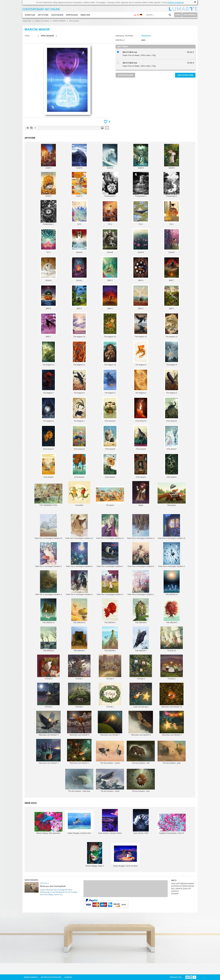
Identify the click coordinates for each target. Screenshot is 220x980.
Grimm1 (79, 269)
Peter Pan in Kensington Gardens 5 (172, 555)
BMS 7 (172, 269)
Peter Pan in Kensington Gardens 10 (172, 527)
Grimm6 (79, 241)
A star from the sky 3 (141, 695)
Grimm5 (110, 241)
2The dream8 (141, 437)
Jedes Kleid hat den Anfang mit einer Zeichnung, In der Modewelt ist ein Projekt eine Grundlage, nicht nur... (59, 892)
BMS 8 (141, 269)
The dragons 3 (172, 381)
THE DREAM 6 (141, 611)
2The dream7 (172, 437)
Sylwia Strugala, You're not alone (125, 855)
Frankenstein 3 (141, 185)
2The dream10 (79, 437)
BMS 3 (141, 297)
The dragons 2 (48, 409)
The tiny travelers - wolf (141, 752)
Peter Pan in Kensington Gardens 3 (79, 583)
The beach (110, 496)
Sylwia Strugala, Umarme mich (79, 822)
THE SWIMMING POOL (48, 495)
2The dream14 (110, 409)
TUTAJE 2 (79, 695)
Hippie (141, 494)
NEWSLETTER (176, 977)
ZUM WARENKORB (125, 75)
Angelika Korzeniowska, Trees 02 (172, 824)
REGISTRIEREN (190, 15)
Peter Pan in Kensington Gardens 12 (110, 527)
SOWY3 (172, 156)
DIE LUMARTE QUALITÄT (181, 889)
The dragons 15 (110, 325)
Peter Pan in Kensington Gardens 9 (48, 555)
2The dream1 (172, 466)
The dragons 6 (79, 381)
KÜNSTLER (30, 15)
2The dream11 (48, 437)
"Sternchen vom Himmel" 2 (48, 751)
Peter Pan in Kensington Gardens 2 (110, 583)
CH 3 (141, 213)
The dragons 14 (141, 325)
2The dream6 (48, 466)
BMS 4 (110, 297)
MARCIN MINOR (59, 21)
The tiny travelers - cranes (110, 752)
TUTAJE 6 (110, 667)
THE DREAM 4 (48, 639)
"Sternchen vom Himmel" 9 (48, 723)
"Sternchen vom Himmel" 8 (79, 723)
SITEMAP (175, 894)
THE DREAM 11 (48, 611)
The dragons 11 (79, 353)
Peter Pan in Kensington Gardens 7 (110, 555)
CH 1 (48, 241)
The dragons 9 (141, 353)
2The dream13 (141, 409)
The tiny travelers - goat (172, 752)
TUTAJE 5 (141, 667)
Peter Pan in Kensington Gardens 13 (79, 527)
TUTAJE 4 (172, 667)
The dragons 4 (141, 381)
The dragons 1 (79, 409)
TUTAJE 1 (110, 695)
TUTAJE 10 (172, 639)
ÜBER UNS (85, 15)
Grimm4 (141, 241)
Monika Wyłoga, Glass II (95, 854)
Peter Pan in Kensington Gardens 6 (141, 555)
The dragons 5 (110, 381)
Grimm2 (48, 269)
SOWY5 (110, 156)
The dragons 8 (172, 353)
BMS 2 (172, 297)
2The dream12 (172, 409)
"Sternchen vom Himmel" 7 (110, 723)
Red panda (172, 494)
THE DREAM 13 (172, 583)
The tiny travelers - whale (110, 780)
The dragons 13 (172, 325)
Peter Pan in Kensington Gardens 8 (79, 555)
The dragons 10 (110, 353)
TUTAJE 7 (79, 667)
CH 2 (172, 213)
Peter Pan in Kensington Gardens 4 (48, 583)
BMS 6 (48, 297)
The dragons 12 (48, 353)
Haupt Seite (27, 21)
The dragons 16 (79, 325)
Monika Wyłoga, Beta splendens (48, 823)
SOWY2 (48, 185)
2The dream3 (110, 466)
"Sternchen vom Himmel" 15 (172, 695)
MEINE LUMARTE (31, 977)
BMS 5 (79, 297)
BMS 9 (110, 269)
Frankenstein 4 (110, 185)
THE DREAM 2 (110, 639)
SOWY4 (141, 156)
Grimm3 (172, 241)
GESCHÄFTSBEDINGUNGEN (183, 884)
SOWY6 (79, 156)
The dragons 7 (48, 381)
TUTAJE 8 (48, 667)
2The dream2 (141, 466)
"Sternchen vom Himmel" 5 (172, 723)
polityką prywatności (176, 2)
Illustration (146, 36)
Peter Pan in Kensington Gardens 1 (141, 583)
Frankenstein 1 (48, 213)
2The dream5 (74, 21)
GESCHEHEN (57, 15)
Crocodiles (79, 494)
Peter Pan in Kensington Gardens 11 (141, 527)
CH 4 (110, 213)
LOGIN (178, 15)
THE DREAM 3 (79, 639)
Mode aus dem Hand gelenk (53, 886)
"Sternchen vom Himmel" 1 (79, 751)
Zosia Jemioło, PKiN (141, 822)
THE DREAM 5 (172, 611)
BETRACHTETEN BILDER (51, 977)
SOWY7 (48, 156)
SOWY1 (79, 185)
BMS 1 (48, 325)
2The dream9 (110, 437)
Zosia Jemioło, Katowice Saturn (110, 822)
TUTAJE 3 (48, 695)
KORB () (68, 977)
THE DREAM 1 (141, 639)
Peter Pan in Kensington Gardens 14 (48, 527)
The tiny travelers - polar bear (79, 780)
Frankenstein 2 (172, 185)
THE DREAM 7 (110, 611)
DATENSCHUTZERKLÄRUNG (183, 886)
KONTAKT (175, 891)
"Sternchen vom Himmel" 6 (141, 723)
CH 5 (79, 213)
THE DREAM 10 (79, 611)
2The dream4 (79, 466)
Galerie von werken (42, 21)
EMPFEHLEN (72, 15)
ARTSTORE (43, 15)
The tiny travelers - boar (141, 780)
